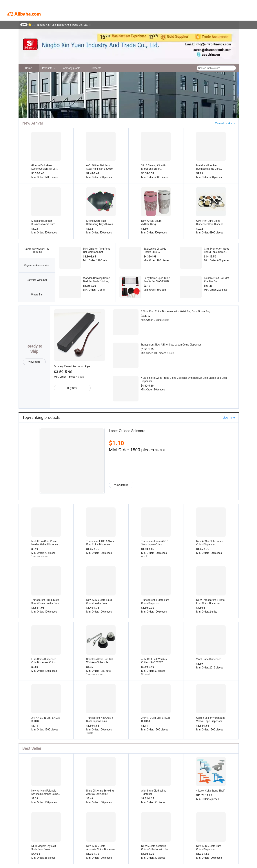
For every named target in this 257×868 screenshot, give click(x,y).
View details (121, 485)
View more (34, 362)
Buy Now (72, 388)
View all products (225, 123)
